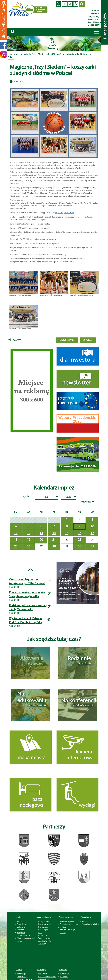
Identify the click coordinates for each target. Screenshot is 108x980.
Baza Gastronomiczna (69, 924)
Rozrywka (21, 933)
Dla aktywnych (44, 924)
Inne (40, 933)
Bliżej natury (44, 921)
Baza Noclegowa (67, 921)
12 (28, 533)
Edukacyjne (43, 930)
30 (80, 547)
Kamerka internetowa (47, 977)
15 (67, 533)
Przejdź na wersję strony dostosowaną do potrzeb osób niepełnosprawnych (58, 4)
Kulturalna (43, 935)
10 (92, 527)
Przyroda (20, 930)
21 (54, 540)
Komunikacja (86, 917)
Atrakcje (19, 917)
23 (80, 540)
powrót (15, 340)
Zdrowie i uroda (23, 935)
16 (80, 533)
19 (28, 540)
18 (16, 540)
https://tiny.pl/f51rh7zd (65, 213)
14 (54, 533)
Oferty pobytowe (44, 917)
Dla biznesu (43, 927)
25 (16, 547)
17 (92, 533)
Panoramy (42, 974)
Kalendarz (64, 977)
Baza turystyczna (66, 917)
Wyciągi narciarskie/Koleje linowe (67, 930)
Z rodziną (42, 944)
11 (16, 533)
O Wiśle (19, 970)
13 (41, 533)
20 (41, 540)
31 (92, 547)
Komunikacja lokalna (90, 924)
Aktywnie (21, 921)
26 (28, 547)
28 (54, 547)
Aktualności (29, 54)
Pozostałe (63, 970)
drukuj (88, 340)
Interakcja (41, 970)
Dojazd (84, 921)
